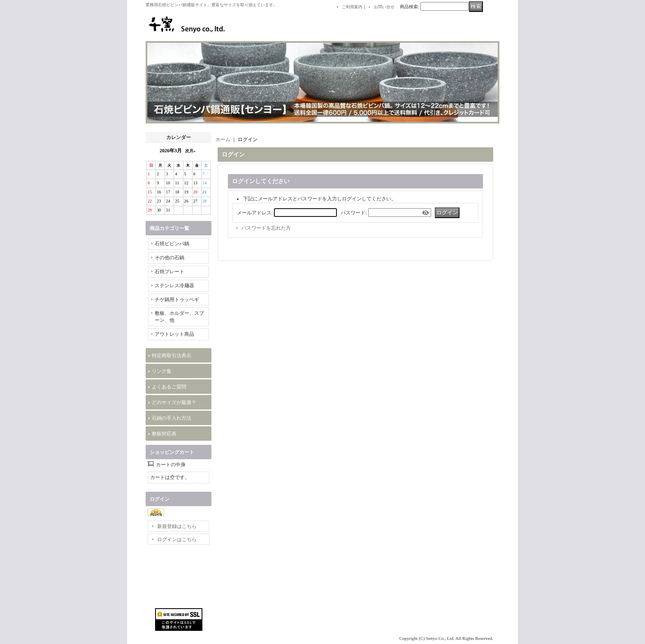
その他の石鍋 (169, 258)
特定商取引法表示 (172, 356)
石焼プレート (169, 272)
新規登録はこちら (177, 526)
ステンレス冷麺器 (174, 286)
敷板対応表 (164, 434)
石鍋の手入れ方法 (172, 418)
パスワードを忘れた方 (266, 228)
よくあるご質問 (169, 387)
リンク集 (162, 371)
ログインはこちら (177, 539)
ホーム (223, 139)
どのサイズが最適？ (174, 402)
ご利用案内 (352, 7)
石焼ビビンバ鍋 (172, 244)
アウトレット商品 (174, 334)
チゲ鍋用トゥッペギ (177, 300)
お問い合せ (384, 7)
